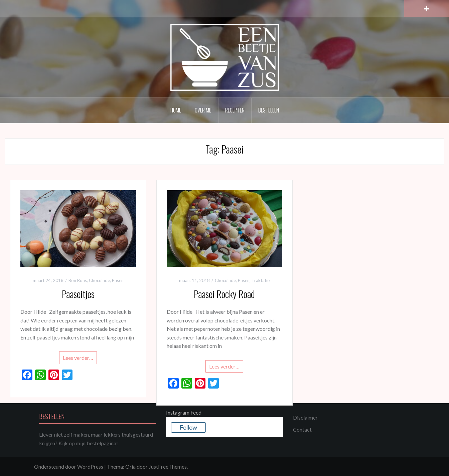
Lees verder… (78, 358)
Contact (302, 429)
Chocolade (99, 280)
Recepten (235, 110)
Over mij (203, 110)
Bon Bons (78, 280)
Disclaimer (305, 417)
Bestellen (269, 110)
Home (176, 110)
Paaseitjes (78, 294)
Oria (130, 466)
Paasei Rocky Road (224, 294)
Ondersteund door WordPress (69, 466)
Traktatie (261, 280)
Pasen (118, 280)
